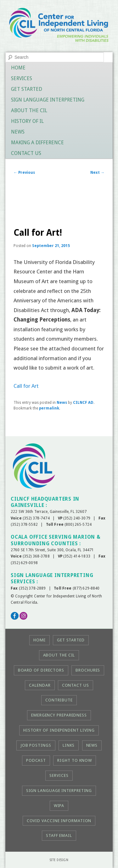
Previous (24, 173)
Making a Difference (37, 143)
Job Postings (36, 745)
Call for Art (26, 386)
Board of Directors (41, 670)
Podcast (36, 760)
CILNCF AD (83, 403)
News (18, 132)
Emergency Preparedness (59, 715)
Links (69, 745)
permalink (49, 408)
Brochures (88, 670)
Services (22, 78)
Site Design (59, 860)
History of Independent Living (59, 730)
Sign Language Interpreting (48, 100)
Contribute (59, 700)
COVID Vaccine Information (59, 821)
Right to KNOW (75, 760)
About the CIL (29, 110)
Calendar (40, 685)
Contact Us (26, 153)
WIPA (59, 806)
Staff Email (59, 835)
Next (97, 173)
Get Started (27, 89)
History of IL (27, 121)
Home (18, 68)
